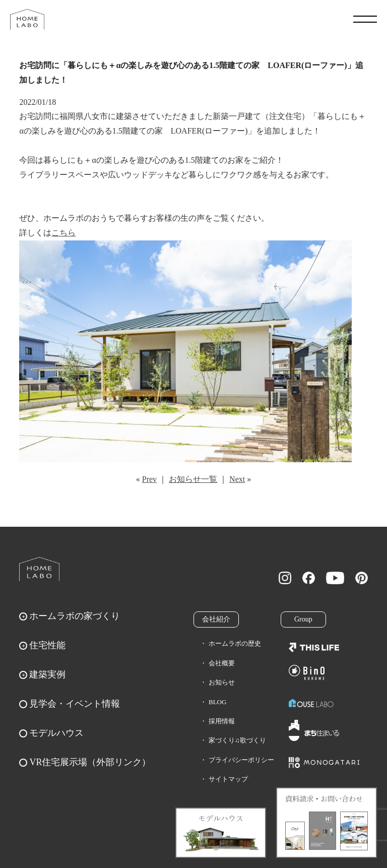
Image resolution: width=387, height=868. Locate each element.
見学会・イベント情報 (75, 704)
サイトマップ (228, 779)
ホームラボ (39, 569)
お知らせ (222, 682)
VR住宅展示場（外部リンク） (90, 762)
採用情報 (222, 721)
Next (237, 479)
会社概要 (222, 663)
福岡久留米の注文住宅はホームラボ (27, 19)
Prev (149, 479)
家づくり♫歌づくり (237, 740)
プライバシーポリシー (241, 760)
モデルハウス (56, 733)
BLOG (217, 702)
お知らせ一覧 (193, 479)
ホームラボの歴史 (235, 643)
